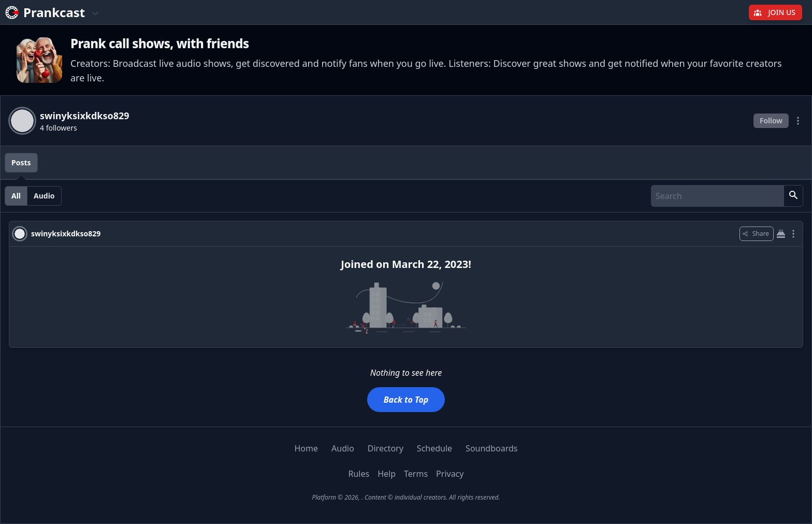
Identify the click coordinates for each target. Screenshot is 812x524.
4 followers (59, 128)
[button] (793, 196)
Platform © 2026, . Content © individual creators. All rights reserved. (406, 497)
